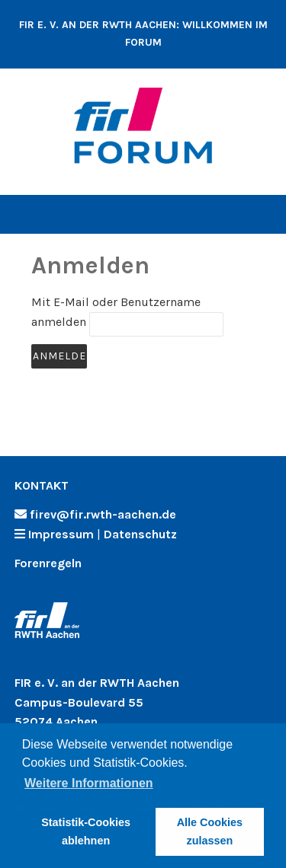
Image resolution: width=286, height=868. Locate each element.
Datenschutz (140, 534)
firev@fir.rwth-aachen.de (103, 514)
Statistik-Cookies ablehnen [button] (86, 831)
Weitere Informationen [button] (89, 783)
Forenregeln (48, 563)
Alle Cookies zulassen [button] (210, 831)
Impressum (61, 534)
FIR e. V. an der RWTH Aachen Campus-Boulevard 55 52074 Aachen (97, 702)
